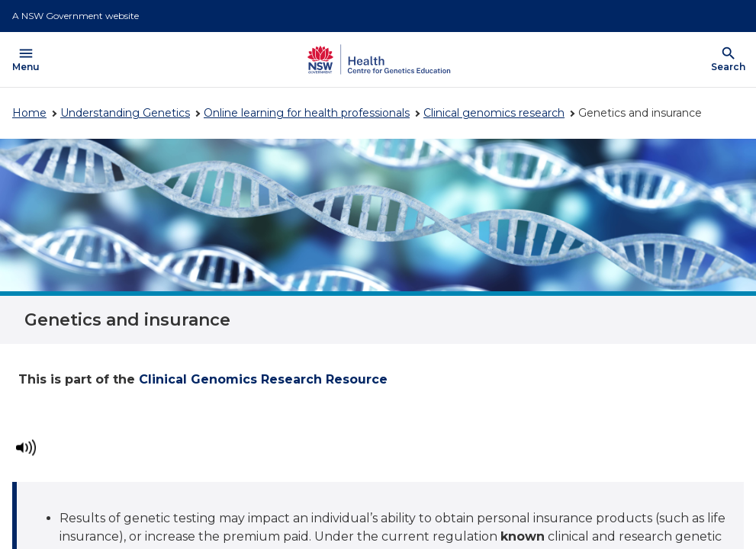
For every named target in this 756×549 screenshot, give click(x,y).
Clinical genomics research (494, 113)
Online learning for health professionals (307, 113)
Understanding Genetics (125, 113)
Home (29, 113)
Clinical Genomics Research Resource (263, 379)
